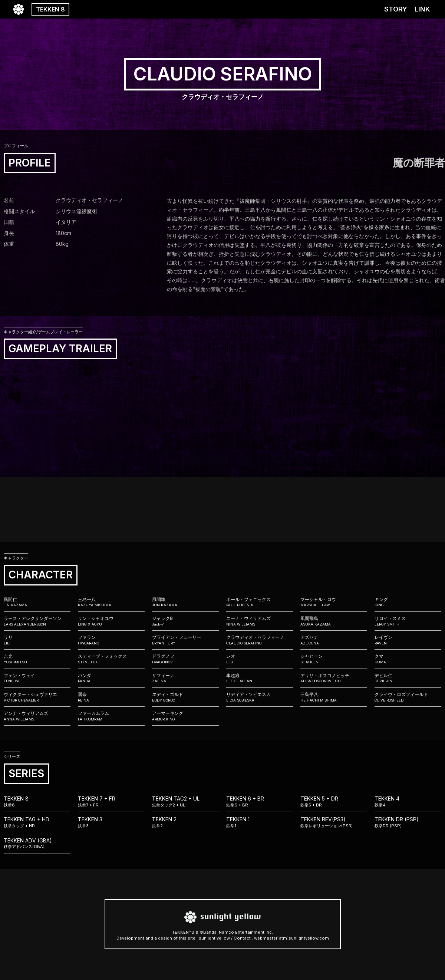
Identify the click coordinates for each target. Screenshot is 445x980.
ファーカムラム (111, 716)
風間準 (185, 602)
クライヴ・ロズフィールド (408, 697)
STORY (396, 9)
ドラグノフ (185, 659)
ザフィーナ (185, 678)
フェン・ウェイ (37, 678)
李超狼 (260, 678)
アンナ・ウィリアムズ (37, 716)
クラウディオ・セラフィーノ (260, 640)
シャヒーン (334, 659)
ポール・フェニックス (260, 602)
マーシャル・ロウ (334, 602)
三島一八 (111, 602)
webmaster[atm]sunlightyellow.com (291, 938)
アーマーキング (185, 716)
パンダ (111, 678)
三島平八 (334, 697)
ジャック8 (185, 621)
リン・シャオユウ (111, 621)
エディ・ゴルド (185, 697)
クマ (408, 659)
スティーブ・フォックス (111, 659)
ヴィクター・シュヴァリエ (37, 697)
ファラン (111, 640)
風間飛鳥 (334, 621)
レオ (260, 659)
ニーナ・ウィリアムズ (260, 621)
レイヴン (408, 640)
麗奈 (111, 697)
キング (408, 602)
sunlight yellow (214, 938)
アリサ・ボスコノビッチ (334, 678)
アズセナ (334, 640)
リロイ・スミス (408, 621)
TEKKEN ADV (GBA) (37, 844)
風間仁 (37, 602)
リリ (37, 640)
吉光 (37, 659)
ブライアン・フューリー (185, 640)
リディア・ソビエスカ (260, 697)
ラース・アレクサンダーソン (37, 621)
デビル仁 (408, 678)
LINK (422, 9)
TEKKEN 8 (50, 9)
